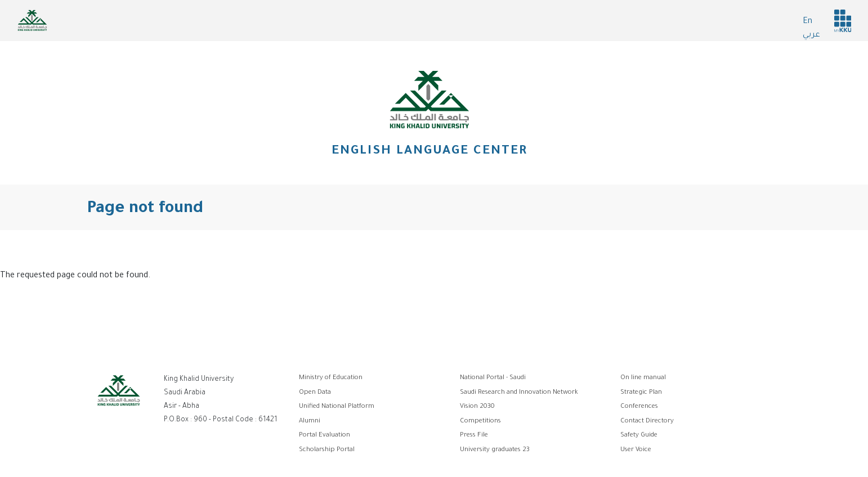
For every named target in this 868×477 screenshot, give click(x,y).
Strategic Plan (641, 393)
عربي (811, 35)
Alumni (310, 422)
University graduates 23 (495, 450)
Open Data (315, 393)
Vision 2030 (477, 407)
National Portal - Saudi (493, 378)
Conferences (639, 407)
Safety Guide (639, 436)
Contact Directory (647, 422)
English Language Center (429, 152)
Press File (474, 436)
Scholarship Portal (327, 450)
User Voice (636, 450)
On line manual (643, 378)
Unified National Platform (337, 407)
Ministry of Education (331, 378)
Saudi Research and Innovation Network (519, 393)
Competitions (480, 422)
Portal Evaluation (325, 436)
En (807, 22)
